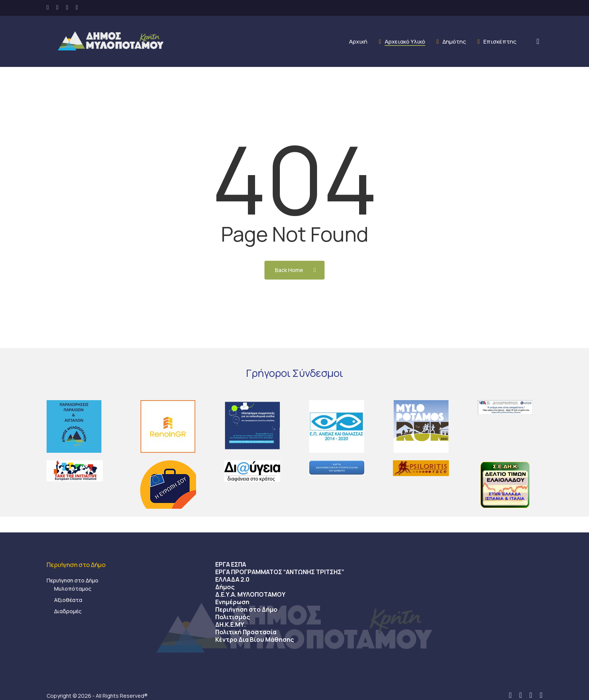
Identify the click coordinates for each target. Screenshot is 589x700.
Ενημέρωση (232, 602)
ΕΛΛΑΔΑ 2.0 (232, 579)
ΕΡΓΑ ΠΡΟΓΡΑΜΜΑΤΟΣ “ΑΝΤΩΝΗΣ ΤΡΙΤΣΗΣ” (280, 572)
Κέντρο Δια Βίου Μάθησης (254, 640)
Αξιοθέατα (68, 600)
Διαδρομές (68, 611)
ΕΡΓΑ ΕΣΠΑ (231, 564)
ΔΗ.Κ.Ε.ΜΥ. (230, 624)
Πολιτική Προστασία (246, 632)
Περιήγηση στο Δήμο (72, 580)
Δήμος (225, 587)
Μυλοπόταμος (73, 589)
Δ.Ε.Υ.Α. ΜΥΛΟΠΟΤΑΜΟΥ (250, 594)
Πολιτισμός (233, 617)
